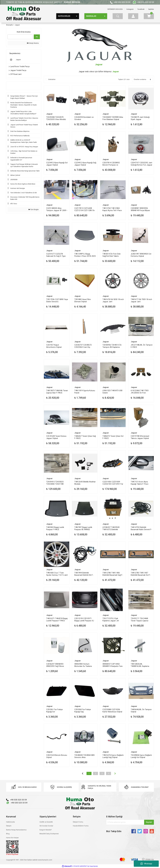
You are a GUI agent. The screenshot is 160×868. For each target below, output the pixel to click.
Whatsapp (146, 864)
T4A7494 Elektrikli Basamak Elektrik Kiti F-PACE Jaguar (84, 574)
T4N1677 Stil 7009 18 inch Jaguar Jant (141, 300)
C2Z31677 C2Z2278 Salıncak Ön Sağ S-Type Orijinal (56, 255)
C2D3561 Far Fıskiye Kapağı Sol (54, 711)
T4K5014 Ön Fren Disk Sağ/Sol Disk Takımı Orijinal (111, 255)
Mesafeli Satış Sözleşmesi (49, 834)
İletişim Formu (78, 822)
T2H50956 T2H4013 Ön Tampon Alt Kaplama (112, 346)
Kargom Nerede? (46, 830)
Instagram (130, 9)
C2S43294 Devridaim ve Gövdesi (84, 118)
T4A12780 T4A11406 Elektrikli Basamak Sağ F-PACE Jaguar (113, 574)
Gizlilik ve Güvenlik (46, 822)
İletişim (9, 826)
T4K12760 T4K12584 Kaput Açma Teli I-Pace (112, 209)
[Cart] (149, 16)
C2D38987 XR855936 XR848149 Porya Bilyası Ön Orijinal (140, 209)
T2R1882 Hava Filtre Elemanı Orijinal (83, 300)
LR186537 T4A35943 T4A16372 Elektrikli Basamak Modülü (111, 528)
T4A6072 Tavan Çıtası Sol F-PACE (113, 437)
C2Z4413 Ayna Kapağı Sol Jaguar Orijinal (57, 164)
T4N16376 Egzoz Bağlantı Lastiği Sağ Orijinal (113, 756)
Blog (8, 834)
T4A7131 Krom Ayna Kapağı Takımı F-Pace (140, 483)
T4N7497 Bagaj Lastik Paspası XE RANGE (83, 528)
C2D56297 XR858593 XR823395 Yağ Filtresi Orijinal (55, 665)
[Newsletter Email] (130, 822)
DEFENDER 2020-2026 (115, 9)
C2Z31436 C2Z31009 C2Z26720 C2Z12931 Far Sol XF (113, 483)
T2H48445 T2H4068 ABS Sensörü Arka (84, 756)
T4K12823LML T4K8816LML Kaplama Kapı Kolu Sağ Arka (140, 665)
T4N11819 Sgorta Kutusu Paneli (85, 392)
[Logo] (24, 14)
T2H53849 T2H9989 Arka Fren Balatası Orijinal (113, 118)
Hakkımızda (10, 822)
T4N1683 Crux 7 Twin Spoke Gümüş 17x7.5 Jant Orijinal (57, 574)
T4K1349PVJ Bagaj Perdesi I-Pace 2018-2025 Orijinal (85, 255)
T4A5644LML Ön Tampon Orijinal (141, 711)
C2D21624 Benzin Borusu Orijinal (57, 756)
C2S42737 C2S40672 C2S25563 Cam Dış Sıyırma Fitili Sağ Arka (83, 346)
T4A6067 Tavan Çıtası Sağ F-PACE (85, 437)
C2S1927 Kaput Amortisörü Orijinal (54, 346)
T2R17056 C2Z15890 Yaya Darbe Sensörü (57, 300)
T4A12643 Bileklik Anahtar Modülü (85, 483)
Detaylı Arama (33, 43)
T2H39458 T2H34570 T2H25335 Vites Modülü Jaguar (56, 118)
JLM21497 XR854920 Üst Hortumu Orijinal (141, 255)
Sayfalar (151, 9)
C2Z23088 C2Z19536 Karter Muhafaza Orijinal (112, 711)
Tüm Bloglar (34, 210)
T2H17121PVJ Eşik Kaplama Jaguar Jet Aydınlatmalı (111, 619)
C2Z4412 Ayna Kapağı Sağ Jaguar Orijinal (85, 164)
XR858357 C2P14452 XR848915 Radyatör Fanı (112, 665)
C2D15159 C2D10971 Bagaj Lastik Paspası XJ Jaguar (84, 619)
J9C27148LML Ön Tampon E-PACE (142, 346)
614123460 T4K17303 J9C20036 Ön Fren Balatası (140, 392)
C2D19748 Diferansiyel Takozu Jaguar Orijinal (140, 437)
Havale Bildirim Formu (81, 826)
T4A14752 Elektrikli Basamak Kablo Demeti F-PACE (141, 528)
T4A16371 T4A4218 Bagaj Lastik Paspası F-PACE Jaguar (57, 619)
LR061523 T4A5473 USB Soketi (112, 392)
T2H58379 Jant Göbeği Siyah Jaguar (140, 118)
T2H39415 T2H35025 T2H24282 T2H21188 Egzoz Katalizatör (55, 483)
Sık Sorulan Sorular (46, 826)
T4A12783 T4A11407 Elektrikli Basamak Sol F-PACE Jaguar (141, 574)
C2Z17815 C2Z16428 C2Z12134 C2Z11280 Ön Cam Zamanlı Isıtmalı (84, 209)
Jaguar (17, 25)
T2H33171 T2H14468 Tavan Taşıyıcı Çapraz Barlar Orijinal (140, 619)
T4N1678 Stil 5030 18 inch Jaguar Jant (113, 300)
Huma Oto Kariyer (12, 838)
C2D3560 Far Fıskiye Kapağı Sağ (83, 711)
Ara (37, 37)
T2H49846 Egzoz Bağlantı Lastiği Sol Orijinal (141, 756)
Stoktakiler (52, 79)
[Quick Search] (20, 37)
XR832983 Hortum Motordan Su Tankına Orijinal (83, 665)
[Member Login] (133, 16)
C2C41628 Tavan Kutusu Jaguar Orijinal (56, 437)
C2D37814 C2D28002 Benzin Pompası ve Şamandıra (111, 164)
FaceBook (141, 9)
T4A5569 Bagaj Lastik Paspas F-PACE (55, 528)
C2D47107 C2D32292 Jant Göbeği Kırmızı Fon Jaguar (141, 164)
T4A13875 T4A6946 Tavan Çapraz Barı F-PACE (57, 392)
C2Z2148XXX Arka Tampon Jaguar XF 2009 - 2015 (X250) (57, 209)
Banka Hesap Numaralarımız (16, 830)
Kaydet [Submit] (149, 822)
